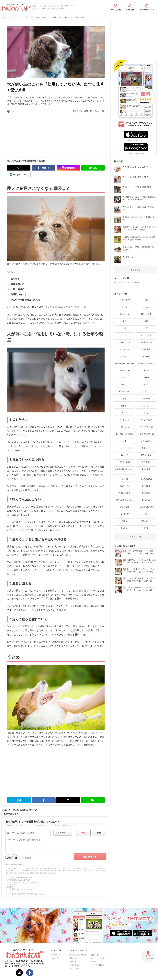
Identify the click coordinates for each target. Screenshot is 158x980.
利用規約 (73, 962)
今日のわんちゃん (58, 955)
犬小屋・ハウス (125, 392)
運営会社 (94, 962)
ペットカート (125, 420)
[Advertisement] (31, 134)
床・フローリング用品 (125, 434)
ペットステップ (125, 448)
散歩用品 (146, 356)
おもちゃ (125, 406)
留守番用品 (146, 462)
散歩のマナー (125, 371)
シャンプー (146, 406)
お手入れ (146, 307)
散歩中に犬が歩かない (146, 363)
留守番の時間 (125, 462)
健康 (146, 321)
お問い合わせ (74, 965)
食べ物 (125, 307)
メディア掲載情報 (97, 965)
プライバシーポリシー (99, 958)
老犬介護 (125, 479)
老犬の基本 (146, 469)
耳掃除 (146, 528)
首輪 (125, 399)
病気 (125, 321)
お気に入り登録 (99, 111)
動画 (146, 328)
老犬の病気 (146, 500)
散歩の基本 (146, 349)
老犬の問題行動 (125, 493)
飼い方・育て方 (125, 300)
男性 (99, 833)
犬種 (146, 300)
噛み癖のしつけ (146, 342)
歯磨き (125, 521)
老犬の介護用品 (146, 479)
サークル (125, 385)
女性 (83, 833)
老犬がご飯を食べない (125, 500)
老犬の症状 (125, 507)
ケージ (146, 378)
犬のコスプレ (146, 441)
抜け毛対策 (125, 514)
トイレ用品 (125, 378)
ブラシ (146, 413)
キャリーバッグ (146, 420)
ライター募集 (74, 968)
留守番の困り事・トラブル (125, 471)
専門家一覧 (95, 955)
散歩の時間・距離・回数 (125, 363)
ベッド (146, 385)
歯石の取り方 (146, 521)
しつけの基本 (146, 335)
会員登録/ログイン (147, 10)
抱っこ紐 (125, 455)
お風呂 (146, 514)
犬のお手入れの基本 (146, 507)
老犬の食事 (146, 486)
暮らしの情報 (146, 314)
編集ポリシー (74, 958)
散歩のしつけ (125, 356)
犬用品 (146, 371)
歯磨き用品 (146, 399)
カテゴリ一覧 (116, 10)
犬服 (125, 441)
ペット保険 (55, 958)
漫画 (125, 328)
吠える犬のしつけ (125, 342)
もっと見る (135, 270)
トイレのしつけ (125, 349)
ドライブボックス (146, 427)
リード (125, 413)
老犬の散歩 (146, 493)
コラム (125, 335)
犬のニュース (125, 314)
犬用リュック (125, 427)
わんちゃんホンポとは (78, 955)
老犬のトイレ (125, 486)
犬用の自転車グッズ (146, 434)
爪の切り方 (125, 528)
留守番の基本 (146, 455)
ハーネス (146, 392)
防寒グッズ (146, 448)
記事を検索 (130, 10)
